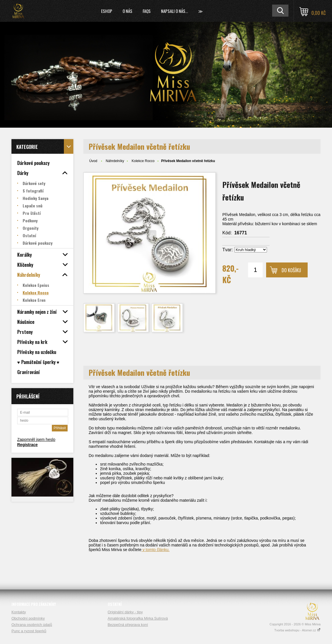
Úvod (93, 161)
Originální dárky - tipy (125, 612)
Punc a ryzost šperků (29, 631)
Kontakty (19, 612)
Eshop (107, 11)
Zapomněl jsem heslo (36, 439)
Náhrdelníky (115, 161)
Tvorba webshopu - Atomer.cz (297, 630)
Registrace (27, 445)
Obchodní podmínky (28, 618)
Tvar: (227, 250)
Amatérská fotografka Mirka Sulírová (138, 618)
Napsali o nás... (174, 11)
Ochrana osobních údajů (32, 625)
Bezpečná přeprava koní (128, 625)
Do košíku (291, 270)
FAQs (147, 11)
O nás (127, 11)
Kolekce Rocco (143, 161)
